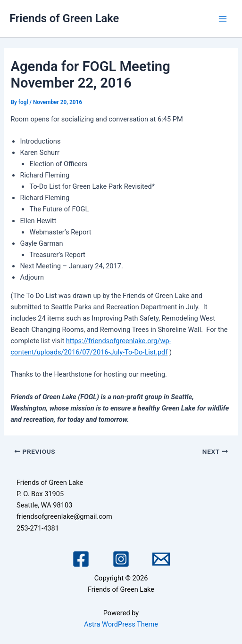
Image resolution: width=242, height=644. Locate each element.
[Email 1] (161, 559)
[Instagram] (121, 559)
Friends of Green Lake (64, 18)
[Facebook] (81, 559)
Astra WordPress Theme (121, 624)
